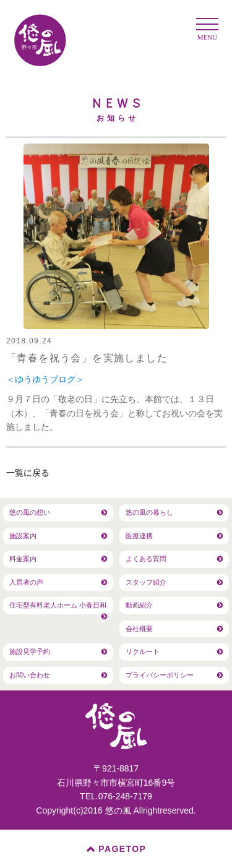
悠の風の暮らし (149, 512)
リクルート (143, 651)
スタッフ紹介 (146, 582)
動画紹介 (139, 605)
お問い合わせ (30, 675)
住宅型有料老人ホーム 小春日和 (58, 605)
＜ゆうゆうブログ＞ (45, 379)
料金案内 (23, 559)
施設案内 (23, 536)
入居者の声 (26, 582)
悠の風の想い (30, 512)
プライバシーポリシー (160, 675)
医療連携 (139, 536)
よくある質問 (146, 559)
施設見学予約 (30, 651)
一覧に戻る (28, 473)
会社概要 (139, 629)
